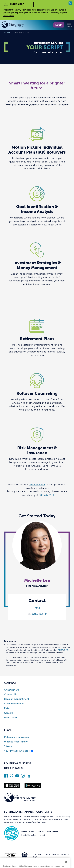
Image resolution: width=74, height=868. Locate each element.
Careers (9, 713)
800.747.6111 (46, 495)
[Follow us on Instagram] (23, 777)
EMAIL (37, 608)
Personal (7, 32)
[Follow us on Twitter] (12, 777)
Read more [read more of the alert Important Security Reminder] (9, 16)
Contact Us (10, 694)
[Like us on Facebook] (6, 777)
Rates (7, 708)
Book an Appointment (17, 699)
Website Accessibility (16, 742)
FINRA (60, 650)
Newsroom (10, 718)
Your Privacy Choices (18, 751)
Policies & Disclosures (16, 737)
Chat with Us (11, 690)
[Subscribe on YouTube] (17, 777)
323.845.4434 (37, 485)
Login (59, 25)
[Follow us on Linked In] (28, 777)
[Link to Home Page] (18, 25)
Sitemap (9, 746)
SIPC (66, 650)
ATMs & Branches (14, 704)
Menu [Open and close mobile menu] (69, 25)
